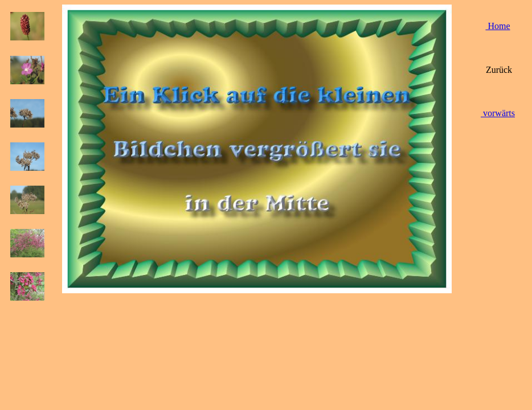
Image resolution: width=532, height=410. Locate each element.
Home (498, 26)
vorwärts (498, 113)
